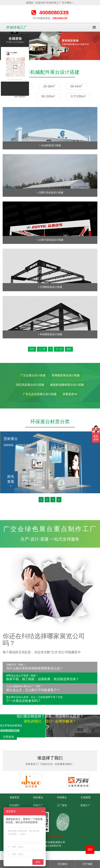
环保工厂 (38, 805)
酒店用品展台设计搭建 (30, 385)
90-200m (48, 96)
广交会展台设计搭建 (33, 375)
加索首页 (14, 797)
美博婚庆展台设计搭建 (66, 375)
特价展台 (38, 797)
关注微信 (62, 864)
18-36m (49, 86)
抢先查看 (11, 481)
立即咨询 (8, 737)
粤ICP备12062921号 (50, 846)
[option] (50, 46)
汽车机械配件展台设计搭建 (50, 72)
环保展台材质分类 (50, 422)
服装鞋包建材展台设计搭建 (67, 385)
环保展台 (62, 797)
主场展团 (86, 797)
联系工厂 (86, 805)
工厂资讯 (62, 805)
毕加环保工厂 (17, 27)
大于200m (78, 96)
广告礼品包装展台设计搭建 (40, 394)
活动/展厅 (14, 805)
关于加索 (87, 864)
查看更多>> (70, 394)
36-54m (76, 86)
